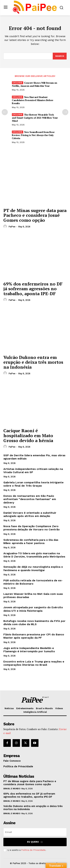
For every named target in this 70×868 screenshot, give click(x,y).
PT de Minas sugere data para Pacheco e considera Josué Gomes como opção (35, 215)
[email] (35, 832)
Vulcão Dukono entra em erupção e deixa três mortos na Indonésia (33, 362)
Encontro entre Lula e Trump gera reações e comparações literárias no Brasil (34, 663)
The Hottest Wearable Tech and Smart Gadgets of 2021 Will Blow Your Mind (35, 118)
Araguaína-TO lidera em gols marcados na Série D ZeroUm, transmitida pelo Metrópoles (34, 555)
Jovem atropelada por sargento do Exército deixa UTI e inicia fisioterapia (33, 609)
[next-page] (65, 112)
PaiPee (12, 227)
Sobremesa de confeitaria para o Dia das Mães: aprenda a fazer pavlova (31, 541)
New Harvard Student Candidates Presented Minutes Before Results (33, 100)
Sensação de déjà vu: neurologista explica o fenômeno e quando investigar (33, 568)
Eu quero (35, 842)
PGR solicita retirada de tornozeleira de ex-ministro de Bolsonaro (33, 582)
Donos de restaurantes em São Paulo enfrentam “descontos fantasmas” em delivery (30, 499)
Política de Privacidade (33, 850)
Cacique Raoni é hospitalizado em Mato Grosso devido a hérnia (28, 435)
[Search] (60, 56)
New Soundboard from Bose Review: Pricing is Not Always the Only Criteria (33, 135)
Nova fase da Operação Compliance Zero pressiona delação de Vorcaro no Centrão (32, 528)
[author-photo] (6, 227)
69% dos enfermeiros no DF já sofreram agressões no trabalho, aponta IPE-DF (33, 289)
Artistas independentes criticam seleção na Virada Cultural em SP (33, 471)
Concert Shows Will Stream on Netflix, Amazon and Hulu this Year (34, 84)
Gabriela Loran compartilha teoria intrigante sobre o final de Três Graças (33, 484)
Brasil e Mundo (12, 789)
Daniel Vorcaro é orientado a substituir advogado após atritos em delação (30, 514)
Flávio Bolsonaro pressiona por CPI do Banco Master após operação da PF (34, 636)
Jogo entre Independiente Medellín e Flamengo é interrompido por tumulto (29, 650)
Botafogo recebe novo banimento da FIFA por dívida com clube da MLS (34, 623)
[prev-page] (5, 112)
